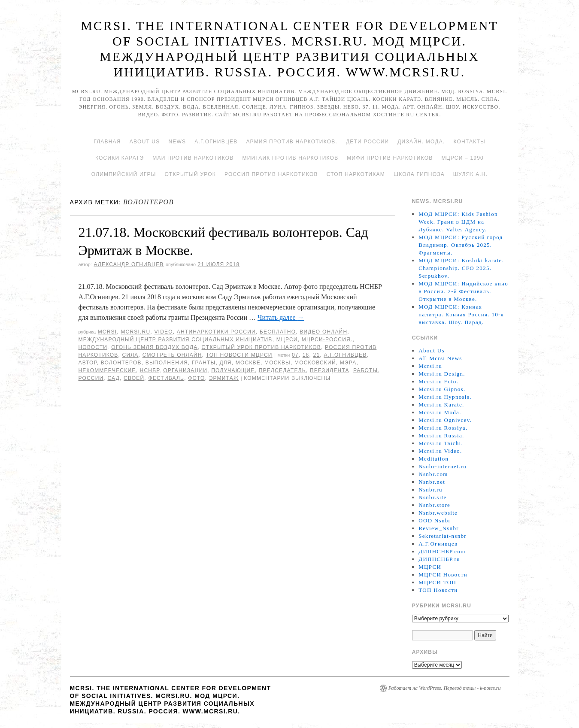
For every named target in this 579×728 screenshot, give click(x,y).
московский (315, 363)
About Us (145, 142)
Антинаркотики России (216, 332)
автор (88, 363)
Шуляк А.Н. (470, 174)
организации (185, 370)
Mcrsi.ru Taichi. (441, 443)
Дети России (367, 142)
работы (365, 370)
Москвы (277, 363)
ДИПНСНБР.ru (439, 559)
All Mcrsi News (440, 358)
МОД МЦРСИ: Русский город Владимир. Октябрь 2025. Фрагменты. (461, 245)
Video (163, 332)
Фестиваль (166, 378)
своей (134, 378)
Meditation (433, 459)
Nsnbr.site (432, 497)
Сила (130, 355)
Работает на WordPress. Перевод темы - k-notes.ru (445, 688)
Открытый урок (190, 174)
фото (196, 378)
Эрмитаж (224, 378)
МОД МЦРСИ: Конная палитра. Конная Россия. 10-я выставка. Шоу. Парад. (461, 314)
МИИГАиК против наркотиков (290, 158)
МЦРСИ (287, 340)
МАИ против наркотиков (193, 158)
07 (295, 355)
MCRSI (108, 332)
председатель (282, 370)
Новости (93, 347)
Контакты (469, 142)
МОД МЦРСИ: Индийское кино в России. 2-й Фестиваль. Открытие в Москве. (463, 291)
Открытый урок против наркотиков (261, 347)
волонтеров (121, 363)
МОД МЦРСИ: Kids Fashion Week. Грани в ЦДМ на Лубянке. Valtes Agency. (458, 222)
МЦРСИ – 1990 (462, 158)
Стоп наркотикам (356, 174)
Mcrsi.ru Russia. (441, 435)
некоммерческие (107, 370)
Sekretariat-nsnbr (443, 536)
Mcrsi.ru (135, 332)
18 (306, 355)
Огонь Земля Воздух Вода (154, 347)
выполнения (167, 363)
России (91, 378)
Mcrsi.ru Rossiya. (443, 428)
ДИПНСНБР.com (442, 551)
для (225, 363)
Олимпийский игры (124, 174)
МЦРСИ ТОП (437, 582)
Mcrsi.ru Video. (440, 451)
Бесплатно (278, 332)
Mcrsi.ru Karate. (441, 405)
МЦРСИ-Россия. (327, 340)
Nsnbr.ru (430, 490)
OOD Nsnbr (435, 520)
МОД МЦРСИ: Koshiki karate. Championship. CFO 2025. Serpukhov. (461, 268)
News (177, 142)
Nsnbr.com (433, 474)
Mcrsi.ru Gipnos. (442, 389)
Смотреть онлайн (172, 355)
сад (114, 378)
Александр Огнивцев (129, 264)
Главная (107, 142)
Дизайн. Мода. (421, 142)
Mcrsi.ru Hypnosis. (445, 397)
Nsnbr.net (432, 482)
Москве (248, 363)
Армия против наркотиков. (292, 142)
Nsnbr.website (438, 513)
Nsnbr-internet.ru (443, 466)
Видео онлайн (323, 332)
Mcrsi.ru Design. (442, 374)
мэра (348, 363)
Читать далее (281, 317)
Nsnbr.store (434, 505)
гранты (204, 363)
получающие (233, 370)
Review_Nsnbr (439, 528)
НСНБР (150, 370)
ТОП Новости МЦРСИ (239, 355)
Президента (330, 370)
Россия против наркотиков (271, 174)
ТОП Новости (438, 590)
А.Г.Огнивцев (216, 142)
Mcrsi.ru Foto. (438, 381)
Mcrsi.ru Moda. (440, 412)
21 (317, 355)
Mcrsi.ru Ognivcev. (445, 420)
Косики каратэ (120, 158)
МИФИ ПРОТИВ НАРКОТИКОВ (390, 158)
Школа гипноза (419, 174)
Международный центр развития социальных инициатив (176, 340)
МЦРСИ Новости (443, 575)
